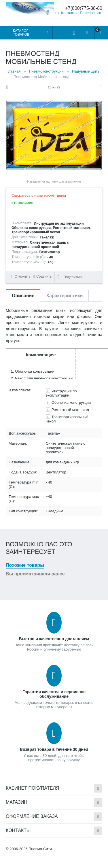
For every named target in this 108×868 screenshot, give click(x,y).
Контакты (69, 13)
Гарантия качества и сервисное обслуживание (54, 694)
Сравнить (44, 276)
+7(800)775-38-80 (84, 8)
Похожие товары (25, 565)
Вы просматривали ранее (35, 574)
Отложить (23, 276)
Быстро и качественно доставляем (54, 639)
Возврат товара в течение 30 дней (54, 749)
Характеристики (64, 296)
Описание (23, 296)
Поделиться (70, 277)
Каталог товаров (21, 33)
